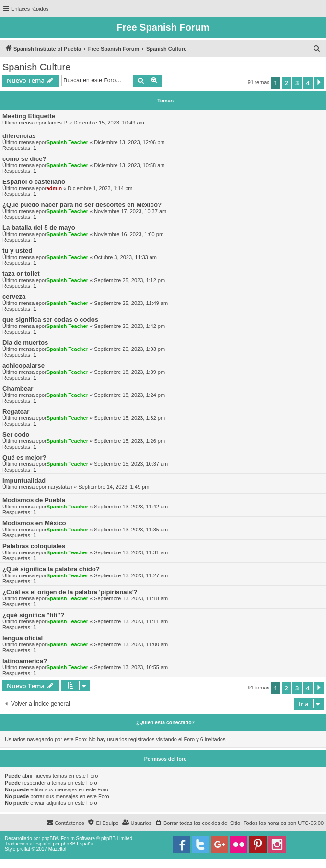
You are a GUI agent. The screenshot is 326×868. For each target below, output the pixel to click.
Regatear (16, 411)
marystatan (59, 487)
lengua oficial (23, 638)
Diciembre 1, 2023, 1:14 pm (100, 188)
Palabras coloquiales (34, 546)
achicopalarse (23, 366)
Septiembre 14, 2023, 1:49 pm (114, 487)
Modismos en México (34, 523)
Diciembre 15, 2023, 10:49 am (109, 123)
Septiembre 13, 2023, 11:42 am (131, 507)
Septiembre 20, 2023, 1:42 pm (129, 326)
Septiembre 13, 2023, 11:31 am (131, 552)
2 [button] (286, 83)
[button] (319, 83)
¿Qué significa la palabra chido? (51, 569)
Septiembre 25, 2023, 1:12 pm (129, 280)
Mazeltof (58, 849)
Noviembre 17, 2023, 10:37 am (130, 211)
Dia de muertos (25, 343)
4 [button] (308, 83)
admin (54, 188)
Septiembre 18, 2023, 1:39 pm (129, 372)
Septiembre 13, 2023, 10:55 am (131, 667)
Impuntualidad (24, 480)
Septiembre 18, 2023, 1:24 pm (129, 395)
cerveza (14, 297)
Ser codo (16, 434)
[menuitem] (317, 49)
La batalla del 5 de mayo (39, 228)
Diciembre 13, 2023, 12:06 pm (129, 142)
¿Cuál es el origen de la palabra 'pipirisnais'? (70, 592)
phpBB (49, 839)
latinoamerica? (25, 661)
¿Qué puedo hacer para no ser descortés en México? (82, 205)
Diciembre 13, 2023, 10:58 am (129, 165)
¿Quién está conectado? (165, 722)
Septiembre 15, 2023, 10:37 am (131, 464)
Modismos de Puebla (34, 500)
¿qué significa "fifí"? (33, 615)
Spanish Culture (36, 67)
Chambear (18, 389)
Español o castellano (34, 182)
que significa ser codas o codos (50, 320)
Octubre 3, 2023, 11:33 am (125, 257)
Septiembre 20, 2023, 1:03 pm (129, 349)
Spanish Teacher (67, 142)
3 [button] (297, 83)
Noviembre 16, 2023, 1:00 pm (129, 234)
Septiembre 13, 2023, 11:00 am (131, 644)
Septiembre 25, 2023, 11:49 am (131, 303)
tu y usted (17, 251)
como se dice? (24, 159)
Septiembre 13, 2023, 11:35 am (131, 530)
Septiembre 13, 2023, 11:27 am (131, 575)
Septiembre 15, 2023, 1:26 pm (129, 441)
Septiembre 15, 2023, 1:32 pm (129, 418)
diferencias (19, 136)
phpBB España (77, 844)
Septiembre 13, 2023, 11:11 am (131, 621)
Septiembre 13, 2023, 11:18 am (131, 598)
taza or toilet (21, 274)
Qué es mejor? (24, 457)
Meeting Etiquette (29, 116)
